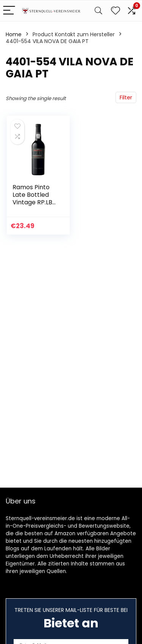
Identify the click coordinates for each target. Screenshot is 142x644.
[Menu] (9, 11)
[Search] (98, 11)
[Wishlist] (115, 11)
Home (14, 34)
